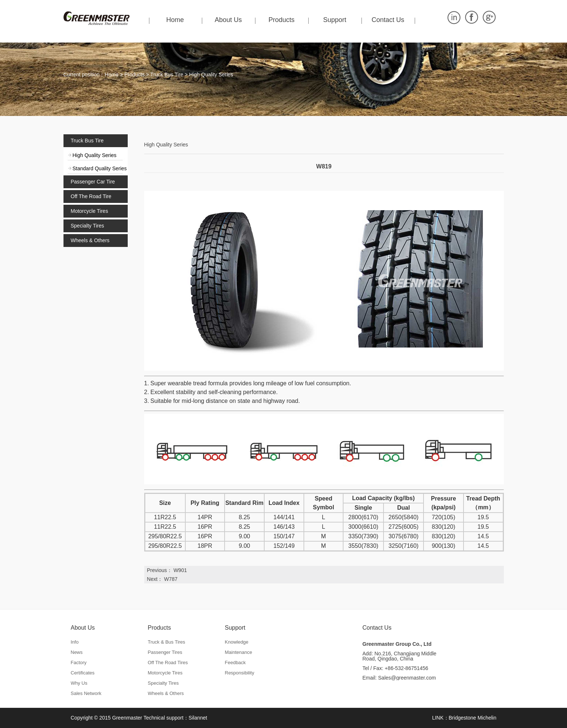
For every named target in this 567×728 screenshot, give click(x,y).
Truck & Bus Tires (167, 642)
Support (335, 20)
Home (175, 20)
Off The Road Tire (91, 196)
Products (281, 20)
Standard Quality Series (100, 168)
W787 (171, 579)
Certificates (83, 673)
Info (75, 642)
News (77, 652)
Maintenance (239, 652)
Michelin (487, 718)
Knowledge (237, 642)
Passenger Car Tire (93, 182)
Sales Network (86, 693)
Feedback (235, 663)
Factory (79, 663)
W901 (180, 570)
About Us (228, 20)
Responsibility (240, 673)
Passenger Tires (165, 652)
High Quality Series (211, 74)
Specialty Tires (88, 226)
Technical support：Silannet (175, 718)
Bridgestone (463, 718)
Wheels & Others (90, 240)
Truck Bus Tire (167, 74)
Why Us (79, 683)
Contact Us (388, 20)
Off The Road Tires (168, 663)
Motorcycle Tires (90, 211)
